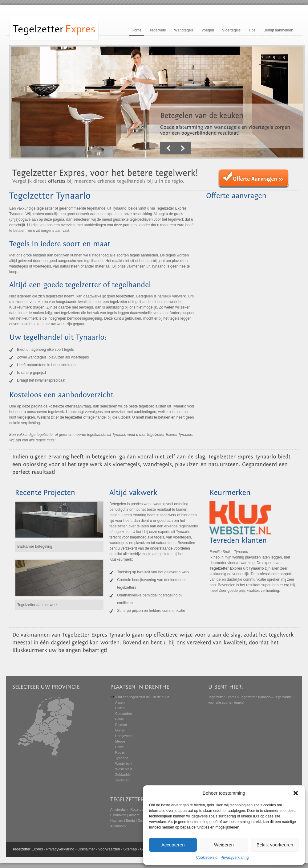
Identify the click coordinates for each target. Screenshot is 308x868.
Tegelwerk (158, 30)
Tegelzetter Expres (222, 697)
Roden (120, 752)
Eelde (120, 719)
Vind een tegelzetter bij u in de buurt (142, 697)
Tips (252, 30)
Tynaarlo (122, 758)
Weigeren (224, 845)
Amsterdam (119, 809)
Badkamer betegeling (35, 547)
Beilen (120, 708)
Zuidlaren (122, 780)
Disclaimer (86, 849)
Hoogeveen (124, 736)
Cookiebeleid (207, 858)
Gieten (120, 730)
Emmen (121, 725)
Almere (134, 815)
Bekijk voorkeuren (275, 845)
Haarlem (117, 821)
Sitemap (130, 849)
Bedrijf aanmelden (278, 30)
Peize (120, 747)
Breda (130, 821)
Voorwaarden (109, 849)
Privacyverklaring (235, 858)
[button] (296, 793)
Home (136, 30)
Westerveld (124, 769)
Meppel (121, 741)
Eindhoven (118, 815)
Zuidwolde (123, 775)
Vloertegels (231, 30)
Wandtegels (184, 30)
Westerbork (124, 764)
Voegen (208, 30)
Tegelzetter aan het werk (37, 605)
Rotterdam (138, 809)
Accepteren (173, 845)
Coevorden (124, 714)
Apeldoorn (118, 826)
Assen (120, 702)
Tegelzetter (21, 849)
